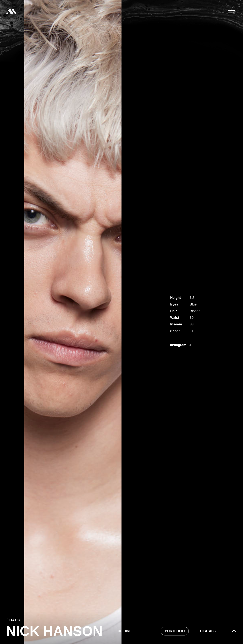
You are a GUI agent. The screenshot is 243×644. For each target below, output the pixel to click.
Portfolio (175, 631)
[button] (234, 631)
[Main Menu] (231, 12)
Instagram (180, 345)
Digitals (208, 631)
